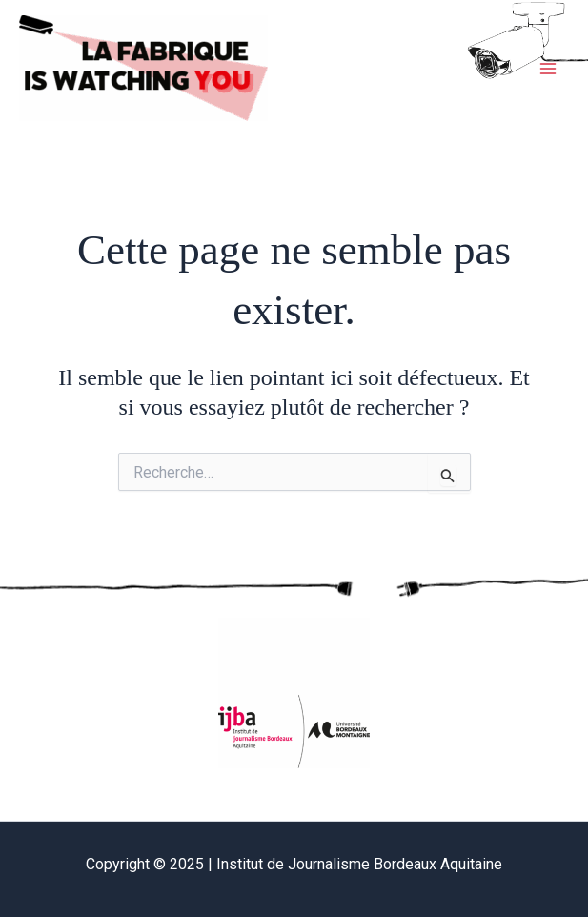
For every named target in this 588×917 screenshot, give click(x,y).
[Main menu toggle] (548, 69)
